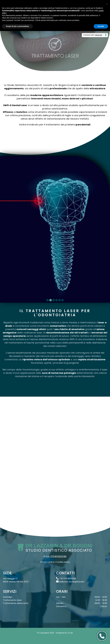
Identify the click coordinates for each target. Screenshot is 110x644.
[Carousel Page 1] (48, 300)
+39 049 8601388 (66, 579)
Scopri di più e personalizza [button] (17, 26)
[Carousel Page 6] (62, 300)
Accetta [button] (101, 26)
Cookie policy (63, 562)
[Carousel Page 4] (56, 300)
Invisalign (8, 597)
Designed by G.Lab (64, 633)
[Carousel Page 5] (59, 300)
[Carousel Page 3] (54, 300)
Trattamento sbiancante (16, 603)
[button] (107, 4)
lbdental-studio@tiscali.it (70, 582)
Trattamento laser (13, 600)
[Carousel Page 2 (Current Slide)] (51, 300)
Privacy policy (47, 562)
